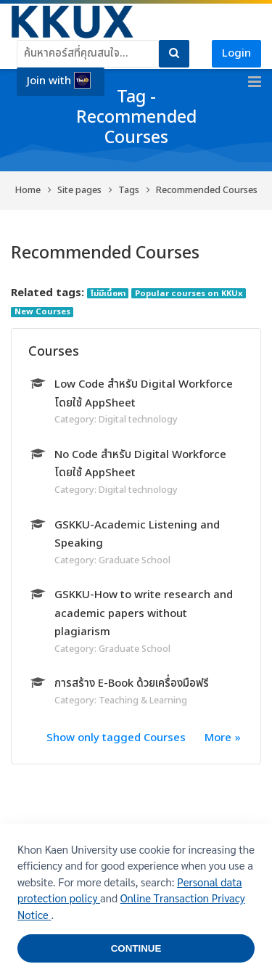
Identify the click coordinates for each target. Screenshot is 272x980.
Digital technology (138, 420)
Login (236, 53)
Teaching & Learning (143, 701)
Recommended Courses (207, 191)
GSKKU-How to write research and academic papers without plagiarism (144, 613)
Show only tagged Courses (116, 738)
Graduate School (135, 560)
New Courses (42, 312)
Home (28, 191)
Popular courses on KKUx (189, 293)
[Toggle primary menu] (255, 82)
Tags (129, 191)
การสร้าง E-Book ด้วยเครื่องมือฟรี (132, 683)
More (218, 738)
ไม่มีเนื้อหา (108, 293)
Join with (59, 81)
